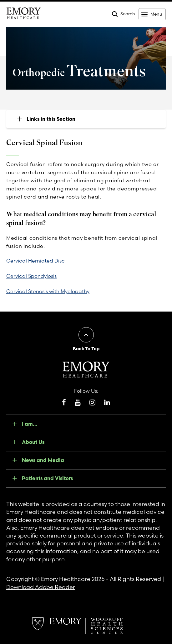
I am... (30, 424)
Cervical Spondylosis (31, 276)
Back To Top (86, 349)
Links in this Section (51, 119)
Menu (156, 14)
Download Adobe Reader (41, 587)
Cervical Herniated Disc (35, 261)
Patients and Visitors (47, 478)
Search (128, 14)
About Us (33, 442)
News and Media (43, 460)
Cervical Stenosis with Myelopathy (48, 291)
